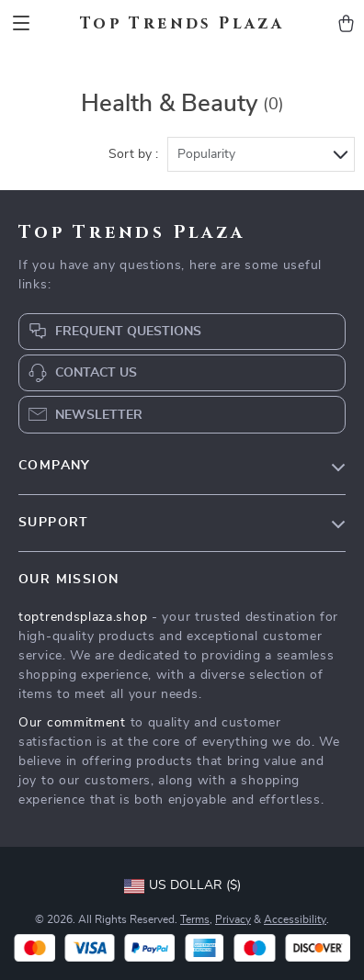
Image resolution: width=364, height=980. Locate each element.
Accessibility (295, 919)
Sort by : (133, 154)
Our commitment (72, 723)
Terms (195, 919)
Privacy (233, 919)
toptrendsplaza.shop (83, 617)
